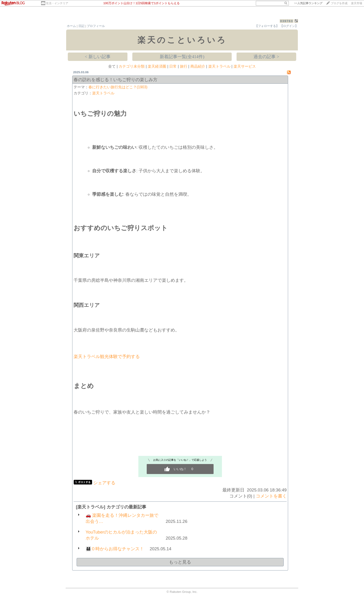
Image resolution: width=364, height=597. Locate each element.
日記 (81, 26)
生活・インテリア (57, 3)
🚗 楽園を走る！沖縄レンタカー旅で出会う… (122, 518)
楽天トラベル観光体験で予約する (107, 357)
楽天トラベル (219, 66)
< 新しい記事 (97, 57)
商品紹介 (198, 66)
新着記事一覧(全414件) (182, 57)
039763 (287, 21)
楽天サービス (245, 66)
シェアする (104, 483)
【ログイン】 (289, 26)
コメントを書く (271, 496)
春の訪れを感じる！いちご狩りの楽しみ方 (115, 80)
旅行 (184, 66)
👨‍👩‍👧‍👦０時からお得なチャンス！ (115, 549)
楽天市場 (357, 3)
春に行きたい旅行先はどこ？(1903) (118, 87)
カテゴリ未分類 (132, 66)
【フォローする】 (267, 26)
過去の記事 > (266, 57)
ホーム (71, 26)
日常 (173, 66)
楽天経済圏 (157, 66)
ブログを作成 (339, 3)
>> (308, 3)
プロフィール (96, 26)
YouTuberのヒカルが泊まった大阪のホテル (121, 535)
